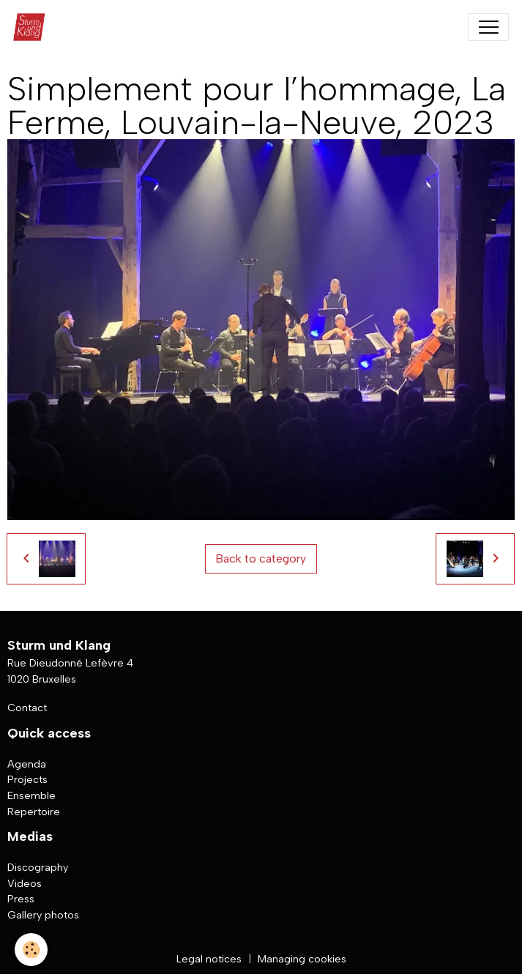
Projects (27, 779)
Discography (38, 867)
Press (21, 899)
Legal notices (209, 959)
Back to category (261, 558)
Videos (25, 883)
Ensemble (31, 795)
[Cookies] (31, 950)
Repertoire (34, 812)
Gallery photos (43, 915)
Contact (27, 708)
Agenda (27, 764)
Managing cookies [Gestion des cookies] (302, 959)
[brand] (33, 27)
